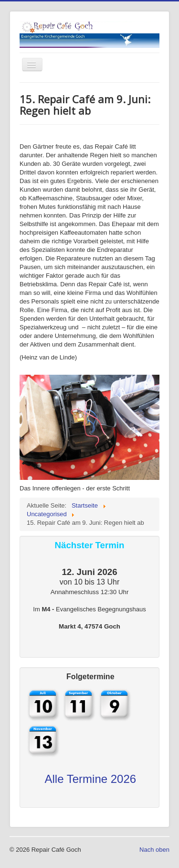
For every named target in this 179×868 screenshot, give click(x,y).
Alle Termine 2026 (90, 779)
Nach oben (154, 850)
